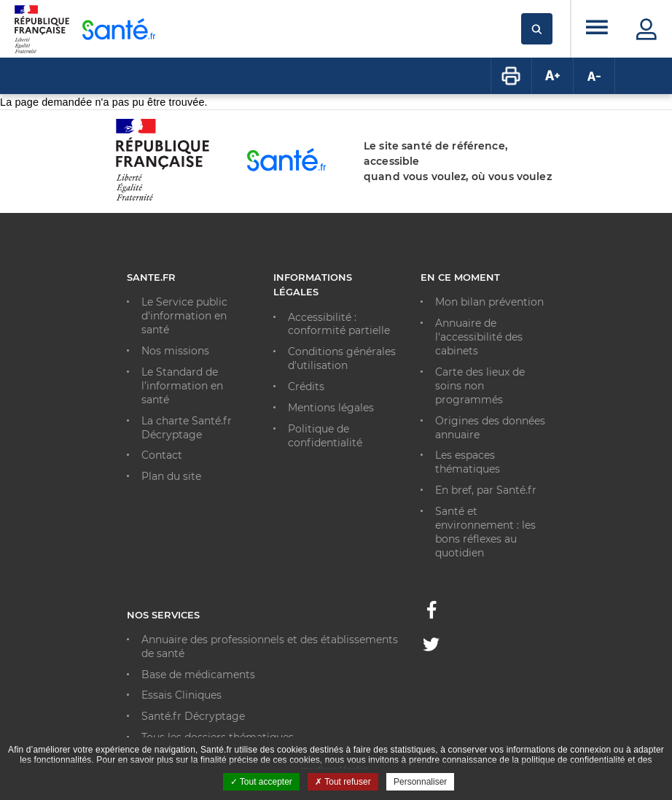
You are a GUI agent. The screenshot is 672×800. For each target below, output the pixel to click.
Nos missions (175, 351)
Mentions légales (331, 408)
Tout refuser (343, 782)
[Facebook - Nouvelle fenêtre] (431, 614)
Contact (162, 455)
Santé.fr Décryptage (193, 716)
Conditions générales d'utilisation (342, 358)
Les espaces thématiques (468, 462)
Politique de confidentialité (325, 436)
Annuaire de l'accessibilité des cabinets (479, 337)
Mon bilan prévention (489, 302)
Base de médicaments (198, 675)
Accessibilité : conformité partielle (339, 324)
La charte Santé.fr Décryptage (187, 428)
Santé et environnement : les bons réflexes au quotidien (485, 532)
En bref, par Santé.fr (486, 490)
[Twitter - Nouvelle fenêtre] (431, 647)
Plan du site (171, 476)
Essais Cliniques (181, 695)
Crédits (306, 387)
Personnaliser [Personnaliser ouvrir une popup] (420, 782)
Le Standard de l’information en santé (182, 386)
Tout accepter (261, 782)
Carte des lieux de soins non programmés (480, 386)
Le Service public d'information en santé (184, 316)
